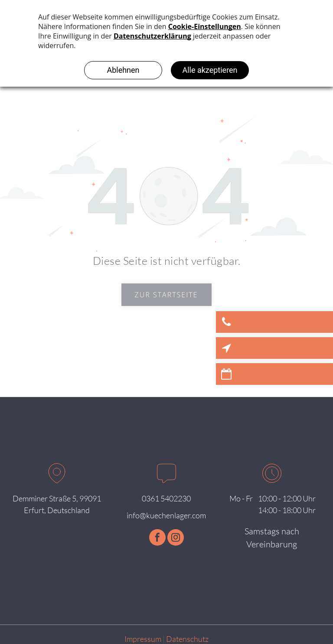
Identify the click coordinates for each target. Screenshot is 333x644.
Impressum (143, 639)
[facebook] (157, 538)
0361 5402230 (166, 498)
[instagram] (176, 538)
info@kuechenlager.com (166, 515)
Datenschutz (187, 639)
